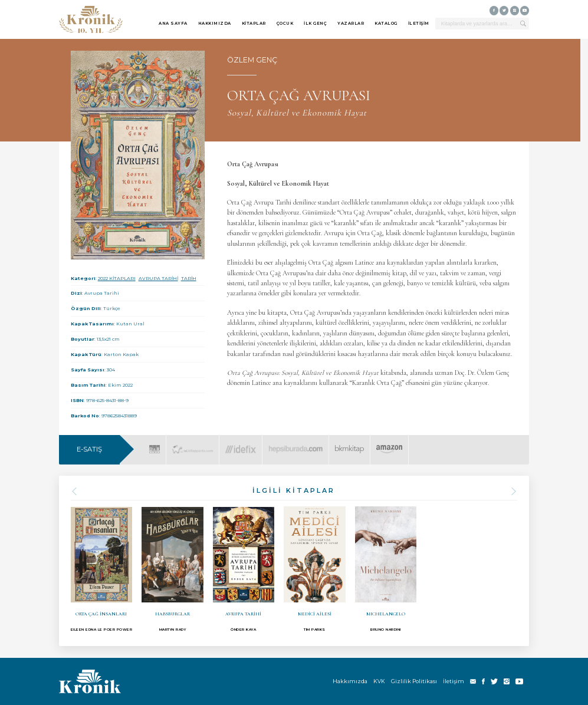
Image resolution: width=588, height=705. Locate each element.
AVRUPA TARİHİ (158, 278)
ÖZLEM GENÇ (252, 60)
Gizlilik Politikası (414, 681)
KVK (379, 681)
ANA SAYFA (173, 23)
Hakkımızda (350, 681)
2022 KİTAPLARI (117, 278)
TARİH (189, 278)
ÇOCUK (285, 23)
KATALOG (386, 23)
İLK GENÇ (315, 23)
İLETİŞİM (419, 23)
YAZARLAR (351, 23)
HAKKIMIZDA (215, 23)
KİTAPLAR (254, 23)
